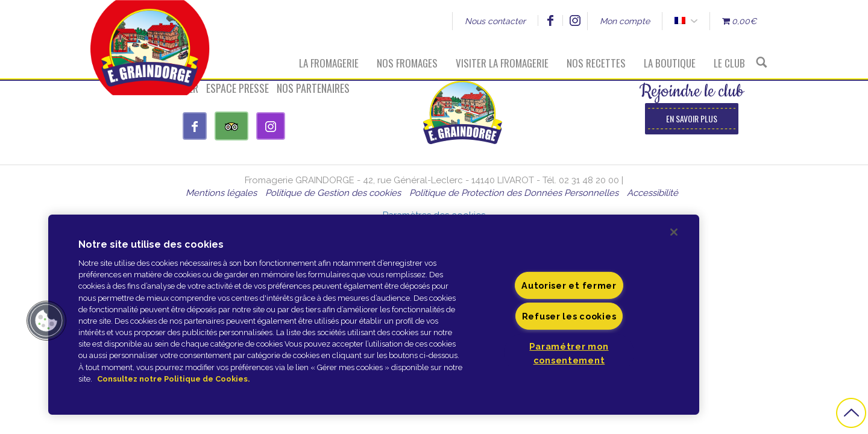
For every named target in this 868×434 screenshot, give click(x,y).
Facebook (550, 20)
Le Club (729, 63)
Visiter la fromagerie (502, 63)
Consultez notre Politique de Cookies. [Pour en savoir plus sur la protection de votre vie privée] (173, 379)
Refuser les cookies (569, 316)
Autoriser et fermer (569, 285)
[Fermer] (674, 232)
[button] (46, 321)
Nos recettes (596, 63)
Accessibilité (653, 193)
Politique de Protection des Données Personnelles (514, 193)
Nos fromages (407, 63)
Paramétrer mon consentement (569, 353)
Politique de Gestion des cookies (333, 193)
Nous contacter (495, 21)
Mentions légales (221, 193)
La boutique (670, 63)
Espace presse (237, 88)
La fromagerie (329, 63)
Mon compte (625, 21)
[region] (374, 315)
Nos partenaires (313, 88)
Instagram (575, 20)
